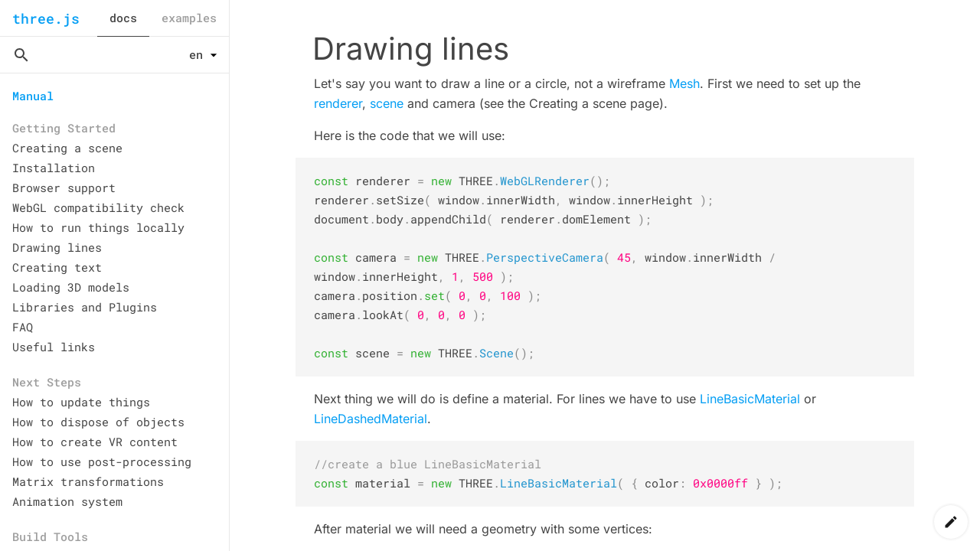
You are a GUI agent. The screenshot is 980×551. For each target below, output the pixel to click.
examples (189, 18)
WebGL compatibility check (98, 207)
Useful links (54, 347)
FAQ (23, 327)
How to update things (81, 402)
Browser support (64, 187)
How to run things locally (98, 227)
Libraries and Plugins (85, 307)
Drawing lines (57, 247)
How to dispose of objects (98, 422)
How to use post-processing (102, 461)
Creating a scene (67, 148)
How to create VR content (95, 442)
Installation (54, 168)
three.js (46, 18)
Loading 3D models (71, 287)
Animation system (67, 501)
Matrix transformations (88, 481)
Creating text (57, 267)
